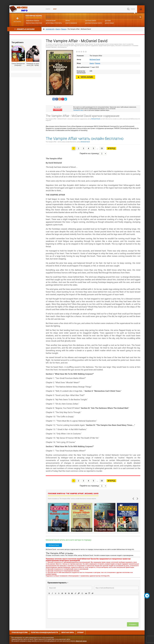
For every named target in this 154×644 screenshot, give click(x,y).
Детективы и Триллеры (54, 23)
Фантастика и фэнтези (34, 23)
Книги (48, 9)
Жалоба (58, 110)
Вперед (111, 148)
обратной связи (81, 641)
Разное (98, 63)
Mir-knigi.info (25, 9)
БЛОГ (55, 9)
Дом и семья (109, 23)
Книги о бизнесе (71, 23)
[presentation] (49, 593)
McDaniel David (95, 60)
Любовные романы (33, 21)
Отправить (133, 624)
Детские (108, 21)
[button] (49, 593)
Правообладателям (20, 632)
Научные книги (91, 21)
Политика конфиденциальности (44, 632)
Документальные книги (94, 23)
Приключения (51, 21)
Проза (68, 21)
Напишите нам (78, 110)
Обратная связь (68, 632)
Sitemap (80, 632)
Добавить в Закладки (24, 29)
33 (102, 148)
